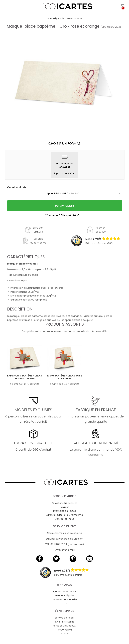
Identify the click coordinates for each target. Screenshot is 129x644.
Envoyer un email (65, 550)
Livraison (64, 507)
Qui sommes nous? (65, 592)
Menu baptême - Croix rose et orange (64, 377)
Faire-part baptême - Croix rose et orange (25, 377)
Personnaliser (65, 206)
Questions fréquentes (64, 503)
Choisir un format (64, 144)
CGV (64, 604)
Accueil (52, 18)
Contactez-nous (64, 519)
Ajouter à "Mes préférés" (62, 215)
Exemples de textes (65, 511)
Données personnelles (65, 600)
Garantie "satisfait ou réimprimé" (65, 515)
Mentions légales (64, 596)
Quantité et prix (17, 187)
